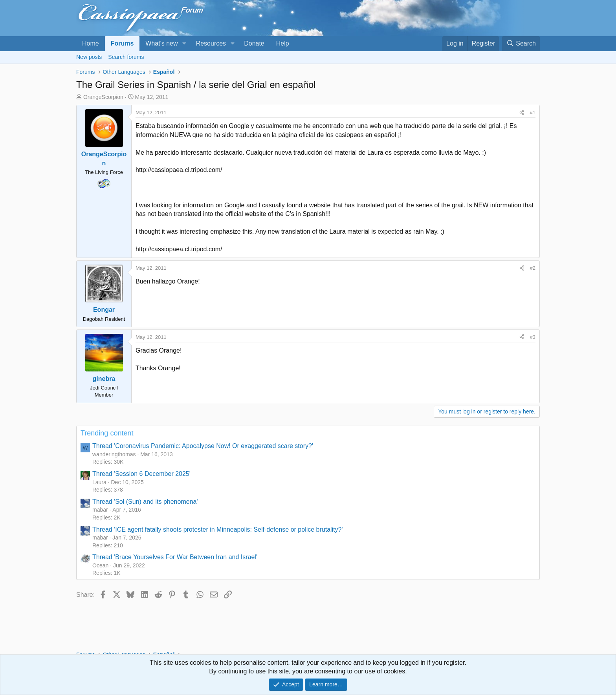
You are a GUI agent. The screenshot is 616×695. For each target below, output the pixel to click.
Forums (122, 43)
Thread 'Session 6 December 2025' (141, 474)
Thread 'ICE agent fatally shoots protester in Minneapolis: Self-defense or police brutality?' (218, 529)
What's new (161, 43)
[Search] (521, 44)
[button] (184, 44)
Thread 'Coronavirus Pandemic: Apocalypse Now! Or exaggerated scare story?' (203, 446)
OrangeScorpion (103, 97)
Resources (211, 43)
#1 (533, 112)
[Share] (522, 113)
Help (283, 43)
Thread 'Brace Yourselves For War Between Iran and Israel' (175, 557)
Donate (254, 43)
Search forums (126, 57)
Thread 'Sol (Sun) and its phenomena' (145, 502)
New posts (89, 57)
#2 (533, 268)
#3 (533, 337)
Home (91, 43)
